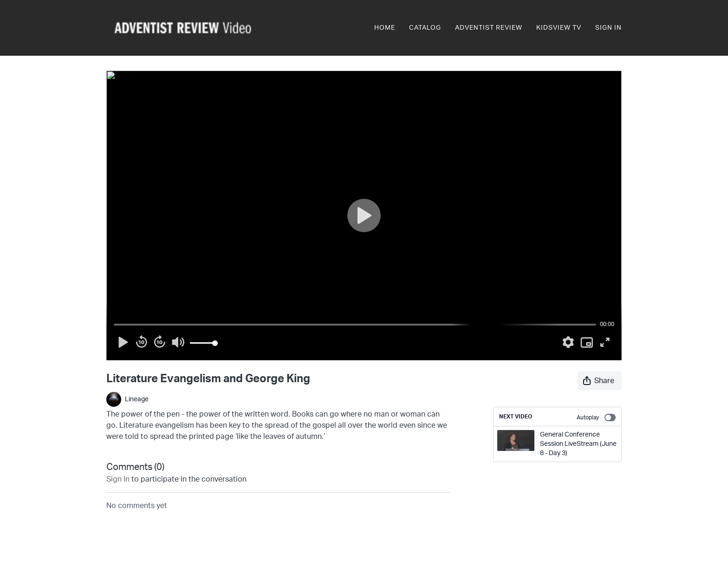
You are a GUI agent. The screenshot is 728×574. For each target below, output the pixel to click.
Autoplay (596, 417)
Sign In (608, 28)
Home (385, 28)
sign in (118, 479)
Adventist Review (489, 28)
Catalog (425, 28)
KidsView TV (559, 28)
